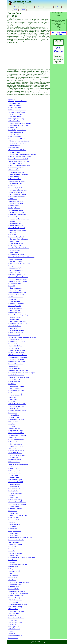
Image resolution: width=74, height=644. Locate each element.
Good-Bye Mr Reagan (15, 493)
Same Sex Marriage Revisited (18, 504)
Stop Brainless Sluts (15, 299)
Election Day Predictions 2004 (18, 404)
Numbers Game (14, 128)
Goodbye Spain (14, 513)
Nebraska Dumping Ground (17, 228)
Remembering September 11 (17, 591)
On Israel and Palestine (16, 622)
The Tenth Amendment (16, 600)
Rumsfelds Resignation (16, 509)
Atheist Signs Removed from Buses (19, 161)
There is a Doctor (14, 148)
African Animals (14, 366)
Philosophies (49, 7)
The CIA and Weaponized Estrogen (19, 141)
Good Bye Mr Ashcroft (16, 395)
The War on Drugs (14, 170)
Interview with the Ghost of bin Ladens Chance (22, 558)
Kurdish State (13, 529)
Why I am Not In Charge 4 (17, 359)
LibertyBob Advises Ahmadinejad (19, 174)
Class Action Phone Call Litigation (19, 239)
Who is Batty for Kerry (16, 500)
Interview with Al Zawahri (17, 540)
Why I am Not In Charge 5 (17, 203)
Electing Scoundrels (15, 629)
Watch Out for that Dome (16, 333)
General (31, 7)
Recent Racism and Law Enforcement (20, 166)
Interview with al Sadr (16, 520)
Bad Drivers (13, 384)
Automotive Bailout (15, 217)
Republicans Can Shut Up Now (18, 324)
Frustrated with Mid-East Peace (18, 604)
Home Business (14, 575)
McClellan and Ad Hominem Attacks (20, 264)
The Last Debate (14, 422)
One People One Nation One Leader (19, 248)
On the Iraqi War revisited (17, 611)
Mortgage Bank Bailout (16, 241)
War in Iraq (13, 625)
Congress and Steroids (16, 544)
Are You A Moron (14, 542)
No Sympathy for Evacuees (17, 330)
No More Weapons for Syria (17, 112)
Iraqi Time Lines (14, 518)
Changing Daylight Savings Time (19, 371)
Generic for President (15, 460)
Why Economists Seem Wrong (18, 143)
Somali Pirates (13, 186)
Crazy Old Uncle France (16, 328)
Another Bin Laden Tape (16, 201)
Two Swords (13, 526)
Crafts (23, 7)
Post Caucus (13, 580)
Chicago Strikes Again (16, 480)
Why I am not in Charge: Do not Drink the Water (23, 154)
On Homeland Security (16, 607)
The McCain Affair (15, 272)
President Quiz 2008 (15, 306)
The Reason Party (14, 498)
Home (15, 7)
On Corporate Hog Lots (16, 636)
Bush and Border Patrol (16, 346)
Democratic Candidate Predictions (19, 277)
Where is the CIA (14, 616)
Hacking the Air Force (16, 183)
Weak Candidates (14, 415)
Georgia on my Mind (15, 531)
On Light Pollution (15, 152)
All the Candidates (14, 442)
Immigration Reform (15, 266)
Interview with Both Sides (17, 406)
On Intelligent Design (15, 368)
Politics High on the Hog (16, 244)
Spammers (12, 562)
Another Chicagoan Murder (17, 168)
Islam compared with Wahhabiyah (19, 593)
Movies (40, 7)
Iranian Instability (14, 177)
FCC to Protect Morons (16, 259)
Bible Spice (13, 232)
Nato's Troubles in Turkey (17, 618)
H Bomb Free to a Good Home (18, 435)
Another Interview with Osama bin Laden (21, 538)
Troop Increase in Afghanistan (18, 150)
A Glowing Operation (15, 473)
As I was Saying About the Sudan (19, 464)
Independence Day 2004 (16, 482)
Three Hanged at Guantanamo (18, 342)
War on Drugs (13, 620)
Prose (23, 10)
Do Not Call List (14, 589)
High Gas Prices (14, 547)
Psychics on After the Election (18, 411)
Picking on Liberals (15, 571)
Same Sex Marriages (15, 598)
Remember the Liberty (16, 261)
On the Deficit (13, 413)
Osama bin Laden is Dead (16, 192)
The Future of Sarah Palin (16, 163)
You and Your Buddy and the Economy (20, 123)
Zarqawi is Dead (14, 344)
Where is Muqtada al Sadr (17, 446)
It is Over (12, 402)
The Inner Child (14, 609)
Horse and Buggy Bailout (16, 210)
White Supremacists (15, 471)
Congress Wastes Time (16, 313)
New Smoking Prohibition (17, 255)
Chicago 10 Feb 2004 (15, 567)
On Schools (13, 448)
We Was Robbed (14, 457)
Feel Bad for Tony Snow (16, 297)
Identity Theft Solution (16, 308)
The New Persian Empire (16, 114)
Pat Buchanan (13, 511)
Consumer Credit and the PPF (18, 293)
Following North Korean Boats (18, 172)
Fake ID (12, 466)
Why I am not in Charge (16, 431)
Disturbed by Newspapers (16, 393)
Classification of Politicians (17, 386)
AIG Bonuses (13, 199)
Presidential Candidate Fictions (18, 279)
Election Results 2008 (15, 223)
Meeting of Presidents (15, 221)
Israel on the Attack (15, 335)
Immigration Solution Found (17, 350)
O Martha (12, 551)
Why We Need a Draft (15, 290)
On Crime (12, 633)
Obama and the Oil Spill (16, 132)
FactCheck (12, 522)
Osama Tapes (13, 578)
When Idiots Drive (15, 462)
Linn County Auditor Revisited (18, 215)
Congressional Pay (15, 428)
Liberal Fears (13, 399)
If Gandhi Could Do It (15, 453)
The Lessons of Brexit (15, 117)
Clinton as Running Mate (16, 270)
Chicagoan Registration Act (17, 275)
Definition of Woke (15, 103)
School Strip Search (15, 134)
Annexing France (14, 587)
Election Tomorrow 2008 (16, 226)
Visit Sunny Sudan (15, 484)
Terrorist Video (14, 475)
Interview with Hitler (15, 486)
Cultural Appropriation (16, 105)
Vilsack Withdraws (15, 310)
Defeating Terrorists (15, 524)
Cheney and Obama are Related (18, 281)
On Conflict (13, 495)
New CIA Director (14, 477)
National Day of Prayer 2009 (17, 181)
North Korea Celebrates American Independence (23, 337)
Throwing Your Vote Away (17, 119)
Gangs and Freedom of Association (19, 219)
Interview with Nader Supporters (18, 564)
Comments (10, 99)
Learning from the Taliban (17, 451)
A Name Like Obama (15, 284)
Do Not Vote (13, 235)
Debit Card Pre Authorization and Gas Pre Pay (22, 257)
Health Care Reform (15, 145)
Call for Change (14, 437)
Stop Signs (12, 424)
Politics (15, 10)
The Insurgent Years (15, 382)
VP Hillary (12, 549)
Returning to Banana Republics (18, 101)
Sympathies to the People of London (19, 377)
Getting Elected (14, 491)
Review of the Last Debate (17, 420)
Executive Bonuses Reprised (17, 197)
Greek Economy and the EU (17, 139)
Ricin (11, 573)
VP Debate (12, 426)
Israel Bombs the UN (15, 326)
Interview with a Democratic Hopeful (20, 582)
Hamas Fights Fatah (15, 301)
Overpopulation (14, 602)
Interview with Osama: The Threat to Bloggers (22, 373)
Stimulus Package (14, 206)
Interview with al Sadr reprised (18, 455)
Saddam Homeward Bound (17, 489)
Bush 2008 (12, 286)
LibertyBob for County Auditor (18, 230)
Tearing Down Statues (15, 108)
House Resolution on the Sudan (18, 357)
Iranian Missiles (14, 252)
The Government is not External (18, 355)
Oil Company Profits (15, 348)
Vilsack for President (15, 317)
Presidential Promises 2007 (17, 295)
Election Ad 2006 (14, 319)
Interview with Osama (15, 584)
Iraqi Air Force (13, 555)
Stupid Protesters (14, 506)
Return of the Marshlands (16, 364)
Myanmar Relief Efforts (16, 268)
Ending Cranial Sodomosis (17, 596)
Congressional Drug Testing (17, 362)
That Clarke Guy (14, 533)
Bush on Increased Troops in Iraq (19, 315)
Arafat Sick (12, 397)
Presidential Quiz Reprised (17, 304)
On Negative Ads (14, 627)
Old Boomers (13, 560)
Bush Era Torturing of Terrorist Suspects (20, 157)
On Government (14, 638)
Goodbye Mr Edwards (15, 553)
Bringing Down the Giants (17, 433)
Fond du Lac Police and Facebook (19, 159)
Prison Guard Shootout (16, 339)
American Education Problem (17, 321)
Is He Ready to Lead (15, 246)
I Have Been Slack (15, 121)
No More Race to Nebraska (17, 212)
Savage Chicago (14, 535)
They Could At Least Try (16, 444)
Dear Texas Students (15, 137)
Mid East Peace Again (15, 388)
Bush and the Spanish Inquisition (18, 194)
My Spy (12, 569)
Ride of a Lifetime (14, 469)
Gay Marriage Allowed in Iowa (18, 190)
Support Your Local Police (17, 391)
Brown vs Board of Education (18, 502)
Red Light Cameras (15, 208)
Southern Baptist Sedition (16, 188)
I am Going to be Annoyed (17, 440)
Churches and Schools (15, 288)
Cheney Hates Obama (15, 179)
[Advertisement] (29, 56)
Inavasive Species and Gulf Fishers (19, 125)
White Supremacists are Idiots (18, 110)
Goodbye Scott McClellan (17, 353)
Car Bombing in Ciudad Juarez (18, 130)
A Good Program (14, 417)
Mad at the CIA (14, 408)
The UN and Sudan (15, 250)
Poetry (59, 7)
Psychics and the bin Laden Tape (18, 515)
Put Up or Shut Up (15, 379)
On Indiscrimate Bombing (17, 375)
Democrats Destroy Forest (17, 237)
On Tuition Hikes (14, 613)
